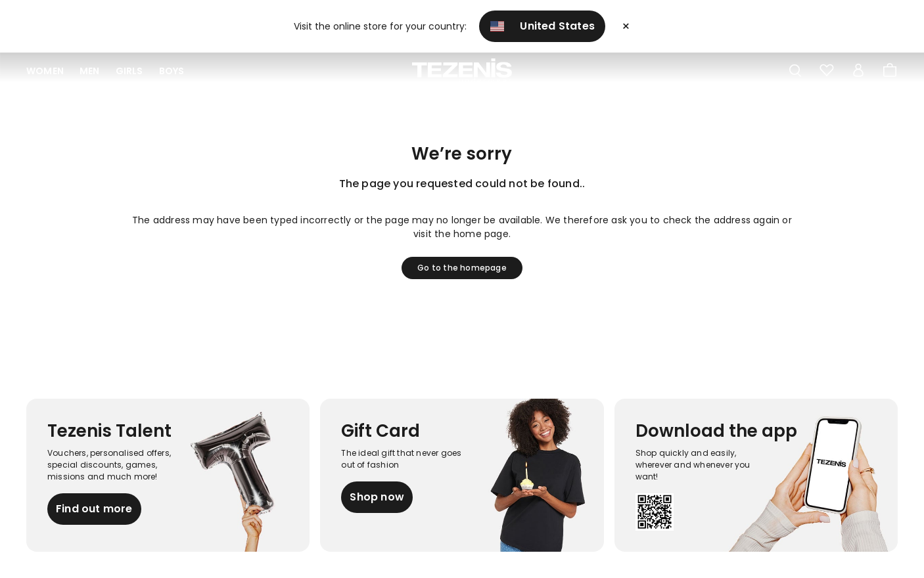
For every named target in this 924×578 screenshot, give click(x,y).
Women (45, 71)
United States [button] (542, 26)
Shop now (377, 497)
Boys (172, 71)
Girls (129, 71)
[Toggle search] (795, 71)
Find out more (94, 509)
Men (90, 71)
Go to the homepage (462, 268)
